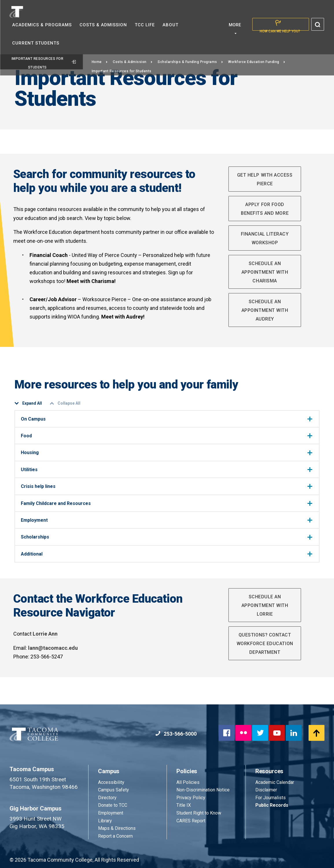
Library (105, 821)
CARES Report (191, 821)
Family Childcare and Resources (167, 503)
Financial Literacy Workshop (265, 238)
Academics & (42, 25)
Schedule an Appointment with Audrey (265, 310)
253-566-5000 (176, 734)
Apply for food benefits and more (265, 209)
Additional (167, 554)
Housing (167, 452)
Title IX (184, 805)
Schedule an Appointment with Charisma (265, 272)
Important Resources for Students (44, 63)
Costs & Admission (133, 62)
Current (36, 43)
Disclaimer (266, 790)
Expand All (28, 403)
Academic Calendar (275, 782)
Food (167, 436)
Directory (107, 798)
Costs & (103, 25)
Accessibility (111, 782)
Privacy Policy (191, 798)
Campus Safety (114, 790)
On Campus (167, 419)
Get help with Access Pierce (265, 179)
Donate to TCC (113, 805)
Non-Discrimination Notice (203, 790)
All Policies (189, 782)
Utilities (167, 470)
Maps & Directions (117, 828)
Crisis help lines (167, 486)
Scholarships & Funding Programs (190, 62)
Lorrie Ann (45, 634)
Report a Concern (115, 836)
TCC (145, 25)
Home (100, 62)
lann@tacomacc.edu (53, 648)
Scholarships (167, 537)
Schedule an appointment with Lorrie (265, 605)
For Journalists (271, 798)
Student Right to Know (199, 813)
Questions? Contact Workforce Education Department (265, 644)
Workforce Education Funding (257, 62)
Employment (167, 520)
